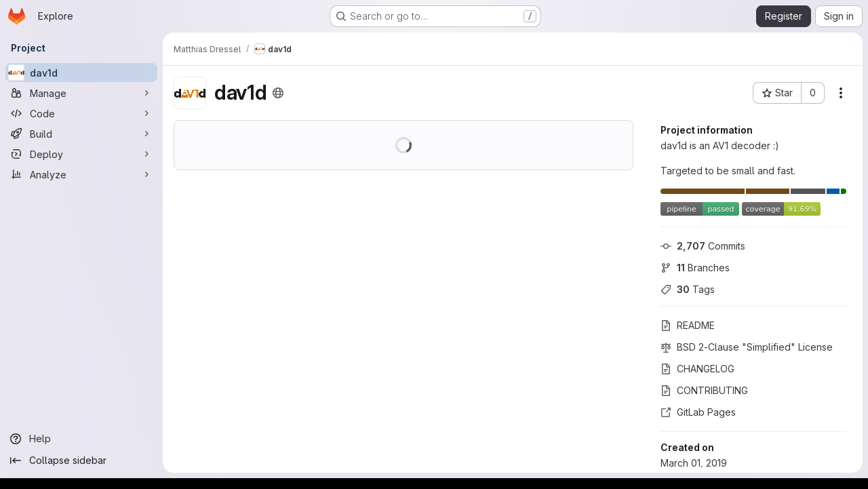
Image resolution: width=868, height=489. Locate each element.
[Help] (81, 439)
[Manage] (81, 93)
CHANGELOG (697, 369)
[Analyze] (81, 174)
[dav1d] (81, 73)
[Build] (81, 134)
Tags (688, 289)
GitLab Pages (698, 412)
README (688, 325)
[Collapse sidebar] (81, 461)
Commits (703, 246)
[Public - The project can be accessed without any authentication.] (278, 93)
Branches (695, 268)
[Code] (81, 113)
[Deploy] (81, 154)
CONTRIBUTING (704, 390)
